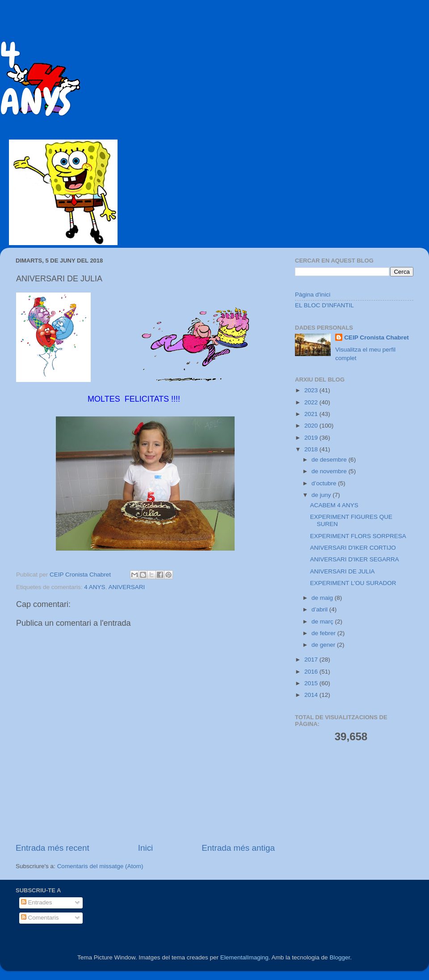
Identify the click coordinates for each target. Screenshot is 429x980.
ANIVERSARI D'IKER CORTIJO (353, 548)
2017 (312, 660)
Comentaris (40, 918)
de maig (323, 598)
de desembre (330, 460)
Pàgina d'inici (313, 295)
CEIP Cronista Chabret (376, 337)
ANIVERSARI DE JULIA (343, 571)
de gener (324, 645)
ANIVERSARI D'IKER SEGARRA (355, 559)
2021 (312, 414)
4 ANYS (95, 587)
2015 (312, 683)
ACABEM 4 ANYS (334, 505)
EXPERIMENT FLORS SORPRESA (358, 536)
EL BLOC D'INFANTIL (324, 305)
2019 (312, 438)
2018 (312, 449)
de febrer (324, 633)
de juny (322, 495)
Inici (146, 848)
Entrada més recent (53, 848)
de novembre (330, 471)
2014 (312, 695)
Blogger (340, 957)
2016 (312, 672)
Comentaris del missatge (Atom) (100, 866)
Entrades (37, 902)
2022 (312, 402)
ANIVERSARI (126, 587)
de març (323, 622)
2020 (312, 426)
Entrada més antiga (238, 848)
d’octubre (325, 483)
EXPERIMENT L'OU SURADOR (353, 583)
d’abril (320, 609)
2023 (312, 390)
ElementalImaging (244, 957)
